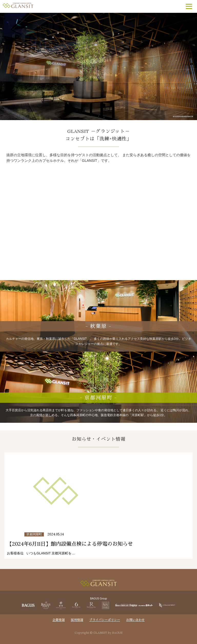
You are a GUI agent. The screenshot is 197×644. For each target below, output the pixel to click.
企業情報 (58, 620)
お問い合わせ (135, 620)
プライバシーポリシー (105, 620)
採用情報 (77, 620)
